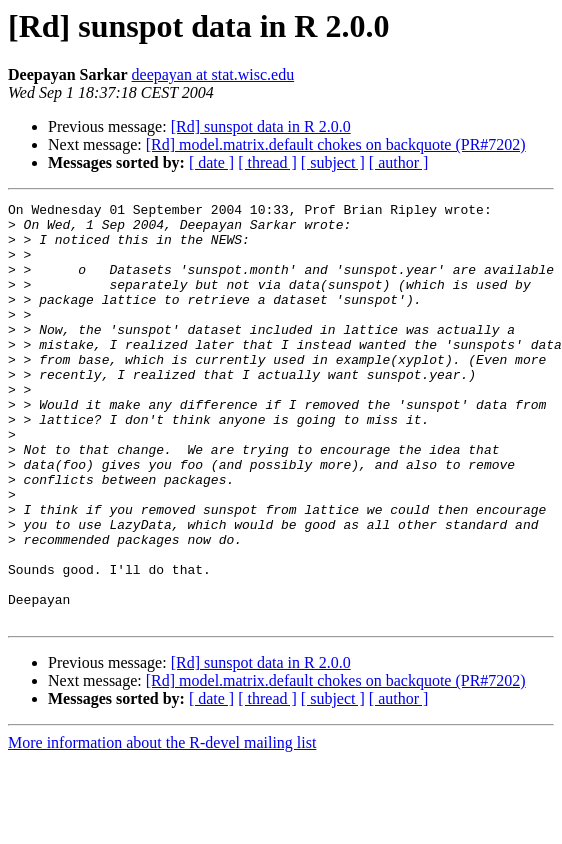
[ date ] (211, 162)
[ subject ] (333, 162)
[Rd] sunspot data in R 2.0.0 (261, 126)
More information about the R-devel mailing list (162, 826)
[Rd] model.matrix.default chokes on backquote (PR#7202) (336, 144)
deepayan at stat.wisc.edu (213, 74)
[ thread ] (267, 162)
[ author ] (399, 162)
